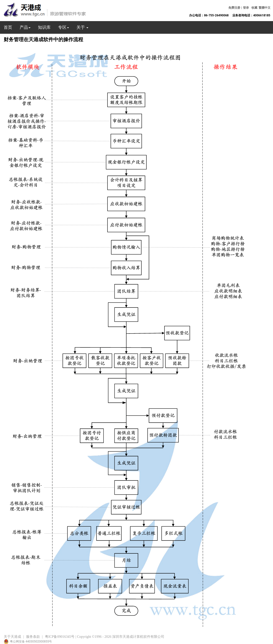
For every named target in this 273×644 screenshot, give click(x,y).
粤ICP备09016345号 (60, 637)
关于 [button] (82, 27)
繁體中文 (265, 8)
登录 (246, 8)
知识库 (44, 27)
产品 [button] (25, 27)
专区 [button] (64, 27)
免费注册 (234, 8)
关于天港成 (12, 637)
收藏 (254, 8)
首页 (8, 27)
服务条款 (33, 637)
